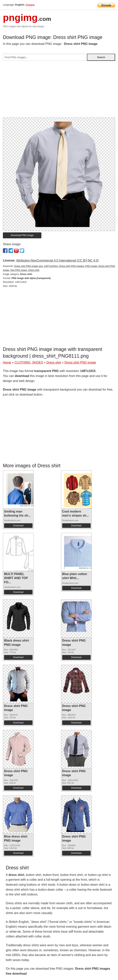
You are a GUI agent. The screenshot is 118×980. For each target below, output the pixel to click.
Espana (30, 5)
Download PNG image (22, 235)
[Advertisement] (59, 91)
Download (18, 526)
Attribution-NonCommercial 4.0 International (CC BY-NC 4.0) (57, 260)
